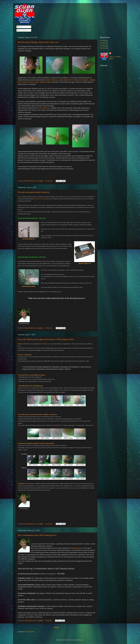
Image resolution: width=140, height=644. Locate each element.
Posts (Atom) (30, 632)
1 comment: (48, 620)
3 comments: (49, 328)
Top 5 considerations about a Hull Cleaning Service (37, 535)
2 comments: (49, 181)
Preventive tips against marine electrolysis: (34, 192)
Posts (19, 27)
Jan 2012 (103, 41)
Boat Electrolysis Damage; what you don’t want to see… (39, 42)
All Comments (22, 30)
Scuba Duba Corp (44, 108)
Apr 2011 (103, 46)
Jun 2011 (103, 43)
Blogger (81, 640)
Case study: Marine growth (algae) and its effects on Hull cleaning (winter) (46, 339)
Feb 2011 (103, 48)
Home (57, 627)
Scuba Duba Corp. (76, 548)
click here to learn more (41, 199)
